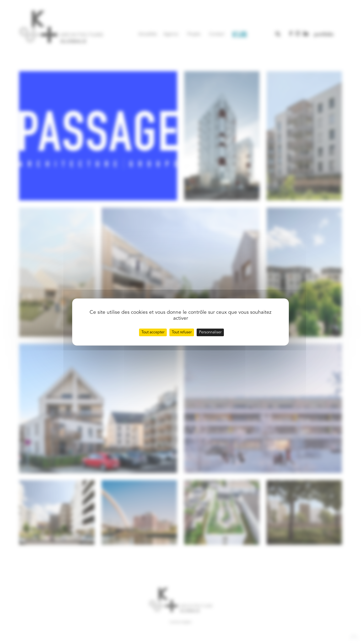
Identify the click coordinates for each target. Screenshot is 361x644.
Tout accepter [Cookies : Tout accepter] (153, 332)
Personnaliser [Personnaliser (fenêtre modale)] (210, 332)
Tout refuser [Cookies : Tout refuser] (182, 332)
